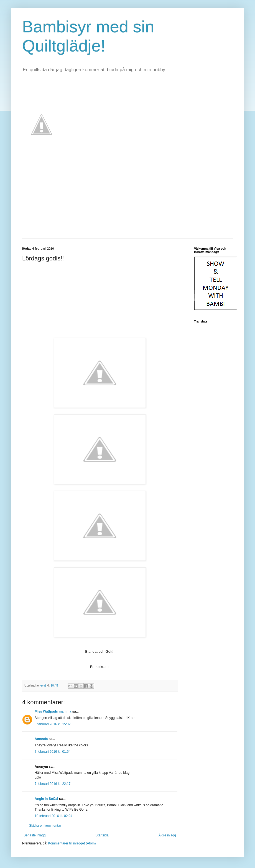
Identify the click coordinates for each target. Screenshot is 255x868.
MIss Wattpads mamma (53, 711)
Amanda (41, 739)
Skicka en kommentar (45, 826)
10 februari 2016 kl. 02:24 (53, 816)
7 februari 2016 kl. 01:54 (53, 752)
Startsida (102, 835)
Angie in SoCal (46, 799)
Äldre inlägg (167, 835)
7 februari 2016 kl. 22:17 (53, 784)
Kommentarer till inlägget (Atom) (72, 843)
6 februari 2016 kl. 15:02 (53, 724)
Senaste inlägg (35, 835)
